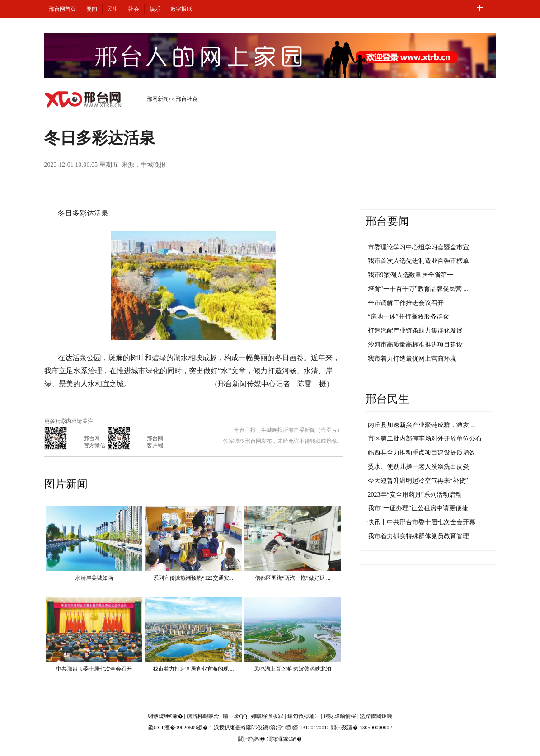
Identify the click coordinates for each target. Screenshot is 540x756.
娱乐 (155, 9)
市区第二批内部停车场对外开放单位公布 (425, 439)
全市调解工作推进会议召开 (406, 303)
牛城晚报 (153, 165)
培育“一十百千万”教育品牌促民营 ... (418, 289)
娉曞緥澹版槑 (267, 716)
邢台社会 (187, 99)
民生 (113, 9)
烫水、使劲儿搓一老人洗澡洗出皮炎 (418, 467)
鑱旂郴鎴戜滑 (203, 716)
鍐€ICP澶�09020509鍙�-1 (181, 728)
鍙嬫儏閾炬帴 (376, 716)
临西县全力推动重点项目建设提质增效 (422, 453)
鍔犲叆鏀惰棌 (340, 716)
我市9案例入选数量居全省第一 (411, 275)
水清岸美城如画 (94, 578)
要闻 (92, 9)
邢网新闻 (158, 99)
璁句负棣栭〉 (304, 716)
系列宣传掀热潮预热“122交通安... (193, 578)
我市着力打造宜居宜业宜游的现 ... (193, 669)
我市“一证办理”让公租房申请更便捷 (418, 508)
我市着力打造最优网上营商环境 (412, 359)
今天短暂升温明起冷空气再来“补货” (418, 481)
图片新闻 (66, 484)
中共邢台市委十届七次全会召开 (94, 669)
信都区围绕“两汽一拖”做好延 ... (293, 578)
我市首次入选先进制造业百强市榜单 (418, 261)
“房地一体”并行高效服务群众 (409, 317)
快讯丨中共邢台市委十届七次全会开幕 (422, 522)
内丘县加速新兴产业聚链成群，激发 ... (422, 425)
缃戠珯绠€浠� (165, 716)
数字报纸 (181, 9)
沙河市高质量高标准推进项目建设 (415, 345)
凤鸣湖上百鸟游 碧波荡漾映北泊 (293, 669)
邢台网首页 (62, 9)
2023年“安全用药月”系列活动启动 (415, 495)
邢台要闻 (387, 221)
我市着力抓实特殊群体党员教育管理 (418, 536)
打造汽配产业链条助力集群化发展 (415, 331)
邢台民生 (387, 399)
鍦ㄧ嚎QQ (235, 716)
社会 (134, 9)
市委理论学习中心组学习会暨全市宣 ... (422, 247)
